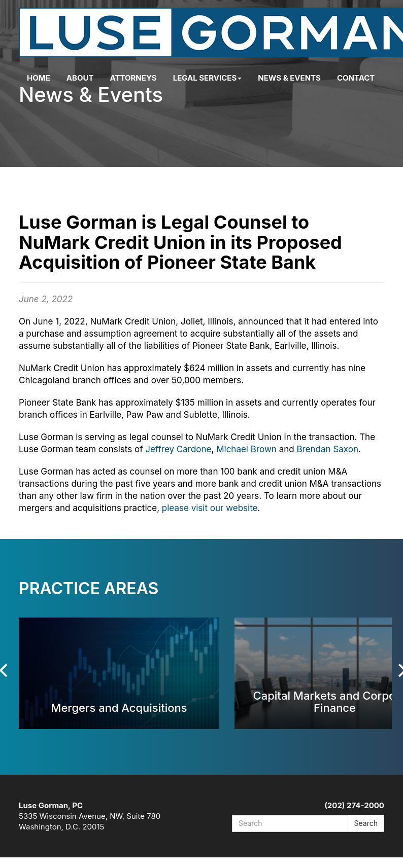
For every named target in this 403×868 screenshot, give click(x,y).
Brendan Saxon (327, 449)
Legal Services (208, 78)
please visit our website (210, 508)
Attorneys (133, 78)
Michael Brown (246, 449)
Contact (356, 78)
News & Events (289, 78)
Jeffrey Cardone (178, 449)
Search (366, 823)
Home (39, 78)
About (80, 78)
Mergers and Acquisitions (119, 708)
